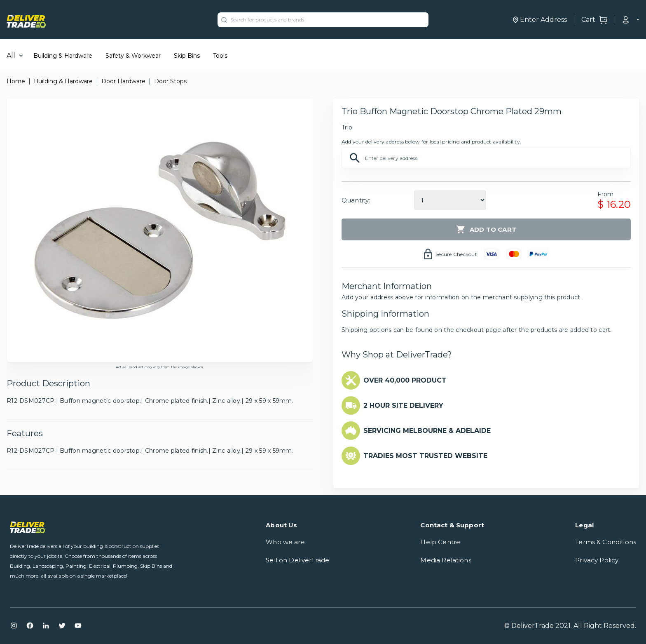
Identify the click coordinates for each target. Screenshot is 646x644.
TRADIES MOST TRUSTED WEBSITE (425, 456)
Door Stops (170, 81)
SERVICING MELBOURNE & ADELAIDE (427, 431)
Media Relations (446, 560)
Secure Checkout (456, 254)
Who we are (285, 542)
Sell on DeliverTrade (297, 560)
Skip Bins (187, 56)
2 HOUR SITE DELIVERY (403, 405)
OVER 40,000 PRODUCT (405, 380)
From (605, 194)
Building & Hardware (63, 56)
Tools (220, 56)
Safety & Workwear (133, 56)
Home (16, 81)
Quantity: (356, 200)
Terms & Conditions (606, 542)
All (11, 55)
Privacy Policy (597, 560)
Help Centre (440, 542)
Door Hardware (123, 81)
